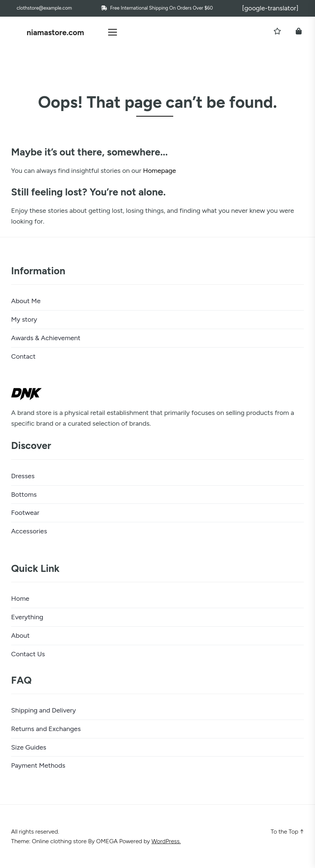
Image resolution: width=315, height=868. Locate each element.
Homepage (159, 171)
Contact (23, 356)
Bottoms (24, 495)
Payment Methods (38, 765)
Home (20, 599)
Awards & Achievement (46, 338)
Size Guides (29, 747)
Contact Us (28, 654)
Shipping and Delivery (43, 710)
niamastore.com (55, 32)
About (20, 636)
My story (24, 319)
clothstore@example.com (44, 8)
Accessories (29, 531)
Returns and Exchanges (46, 729)
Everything (27, 617)
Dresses (23, 476)
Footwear (25, 513)
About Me (26, 301)
